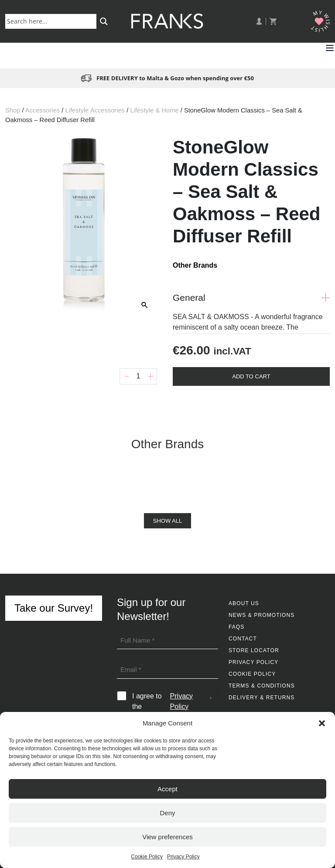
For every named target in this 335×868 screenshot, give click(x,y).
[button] (322, 723)
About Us (244, 603)
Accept (167, 789)
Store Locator (254, 650)
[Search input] (53, 21)
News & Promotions (262, 615)
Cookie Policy (147, 857)
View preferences (167, 837)
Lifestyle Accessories (95, 110)
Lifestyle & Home (154, 110)
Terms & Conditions (262, 686)
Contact (243, 639)
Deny (167, 813)
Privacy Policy (183, 857)
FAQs (236, 627)
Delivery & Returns (262, 698)
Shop (13, 110)
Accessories (43, 110)
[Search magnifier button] (104, 21)
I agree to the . (175, 701)
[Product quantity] (138, 376)
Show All (167, 521)
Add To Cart (251, 376)
